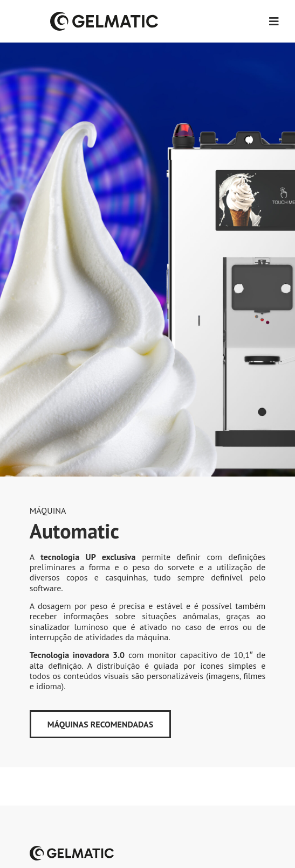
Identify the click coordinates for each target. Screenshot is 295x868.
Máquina (48, 510)
